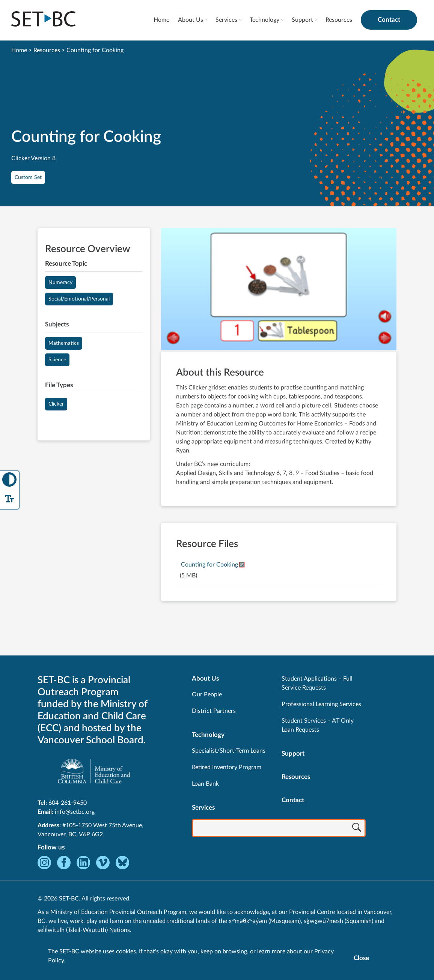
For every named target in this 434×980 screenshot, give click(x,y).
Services (226, 20)
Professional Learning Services (321, 704)
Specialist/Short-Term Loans (229, 751)
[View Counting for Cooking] (279, 290)
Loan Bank (205, 784)
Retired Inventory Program (227, 767)
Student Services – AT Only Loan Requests (318, 725)
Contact (389, 20)
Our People (207, 694)
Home (161, 20)
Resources (339, 20)
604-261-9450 (68, 803)
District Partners (214, 711)
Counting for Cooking (209, 565)
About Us (191, 20)
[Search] (357, 829)
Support (302, 20)
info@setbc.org (75, 812)
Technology (264, 20)
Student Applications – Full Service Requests (317, 683)
